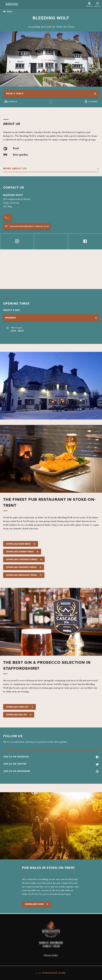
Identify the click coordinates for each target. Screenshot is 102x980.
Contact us (13, 102)
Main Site (97, 5)
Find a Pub (89, 6)
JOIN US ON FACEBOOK (51, 757)
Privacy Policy (51, 955)
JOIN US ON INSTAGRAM (51, 771)
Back (10, 11)
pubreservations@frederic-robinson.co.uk (27, 226)
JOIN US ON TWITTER (51, 764)
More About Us (15, 169)
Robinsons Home (51, 973)
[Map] (51, 269)
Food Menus (93, 102)
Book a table (51, 94)
